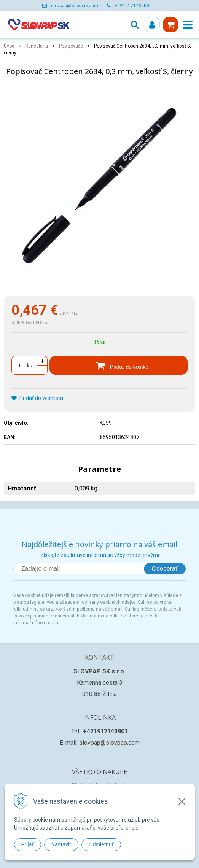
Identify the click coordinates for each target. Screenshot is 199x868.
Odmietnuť (101, 844)
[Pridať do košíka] (119, 365)
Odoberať (165, 569)
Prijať (28, 844)
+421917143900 (132, 6)
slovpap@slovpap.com (75, 6)
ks (29, 366)
